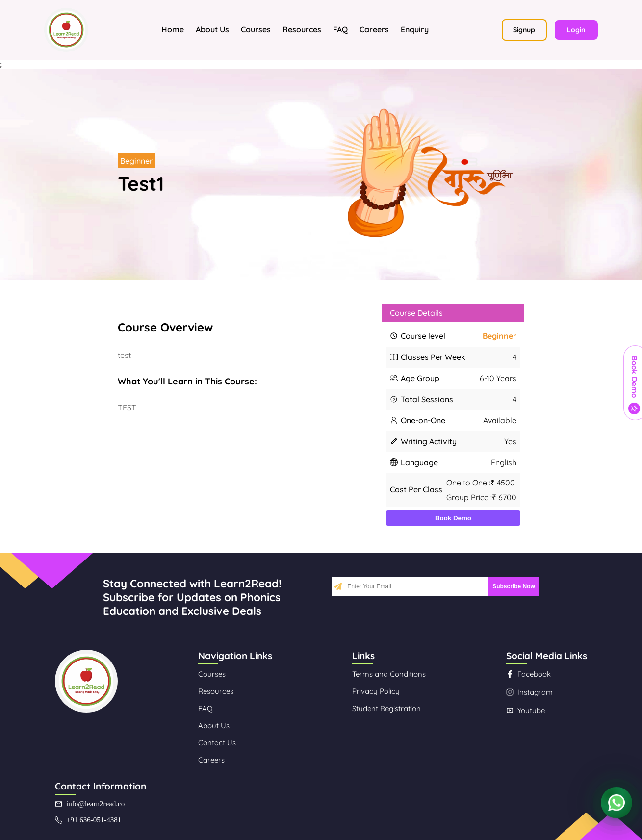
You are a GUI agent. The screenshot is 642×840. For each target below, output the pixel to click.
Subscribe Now (514, 586)
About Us (212, 29)
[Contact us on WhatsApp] (616, 805)
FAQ (340, 29)
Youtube (526, 710)
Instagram (529, 692)
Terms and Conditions (389, 674)
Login (576, 30)
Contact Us (217, 743)
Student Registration (386, 708)
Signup (524, 30)
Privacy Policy (376, 691)
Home (173, 29)
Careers (374, 29)
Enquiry (415, 29)
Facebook (528, 674)
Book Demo (453, 518)
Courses (256, 29)
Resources (302, 29)
